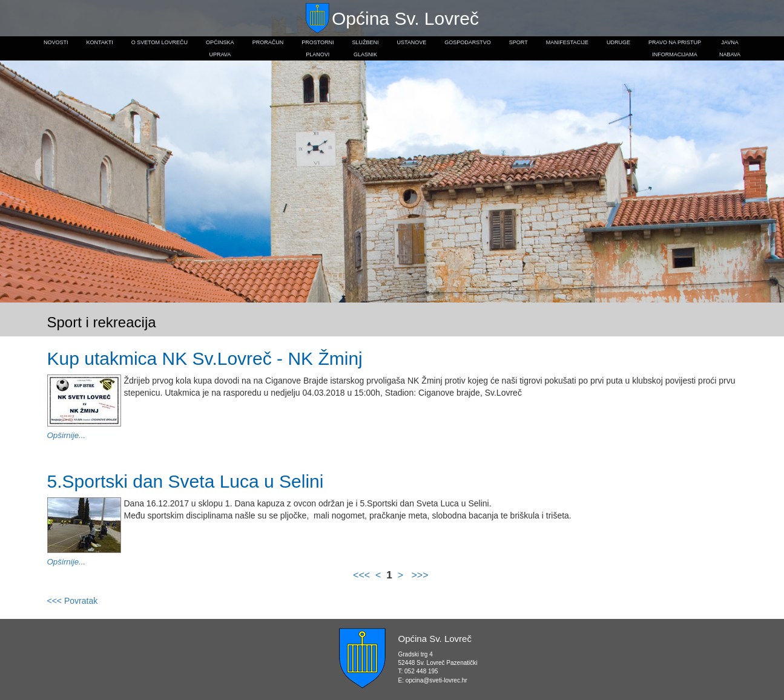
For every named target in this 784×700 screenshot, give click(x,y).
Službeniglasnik (365, 48)
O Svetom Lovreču (160, 42)
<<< (363, 575)
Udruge (618, 42)
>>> (418, 575)
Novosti (56, 42)
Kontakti (99, 42)
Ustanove (412, 42)
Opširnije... (67, 435)
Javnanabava (730, 48)
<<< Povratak (73, 601)
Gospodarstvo (468, 42)
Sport (519, 42)
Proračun (268, 42)
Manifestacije (567, 42)
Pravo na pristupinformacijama (675, 48)
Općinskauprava (220, 48)
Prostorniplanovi (318, 48)
